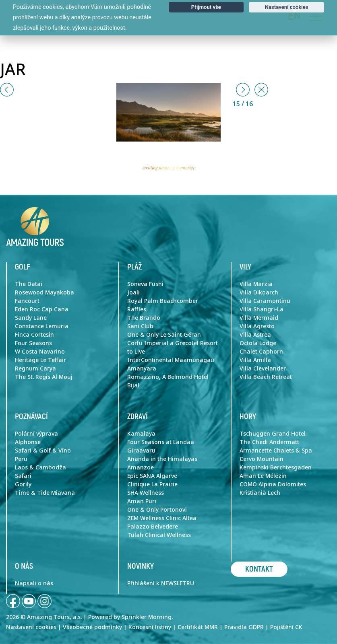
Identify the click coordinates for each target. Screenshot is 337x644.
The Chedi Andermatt (269, 442)
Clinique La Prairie (152, 484)
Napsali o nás (34, 583)
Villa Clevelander (263, 368)
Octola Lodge (258, 343)
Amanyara (142, 368)
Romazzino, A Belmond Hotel (168, 377)
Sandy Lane (31, 318)
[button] (7, 90)
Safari (23, 476)
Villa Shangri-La (262, 309)
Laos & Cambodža (40, 467)
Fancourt (27, 301)
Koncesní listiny (150, 627)
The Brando (144, 318)
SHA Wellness (146, 493)
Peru (21, 459)
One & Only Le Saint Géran (164, 335)
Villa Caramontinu (265, 301)
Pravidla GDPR (244, 627)
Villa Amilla (255, 360)
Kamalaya (141, 434)
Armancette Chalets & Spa (276, 451)
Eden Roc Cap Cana (42, 309)
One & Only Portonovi (157, 510)
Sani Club (140, 326)
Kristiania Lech (260, 493)
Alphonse (28, 442)
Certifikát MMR (198, 627)
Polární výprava (36, 434)
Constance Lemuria (42, 326)
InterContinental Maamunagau (171, 360)
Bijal (133, 385)
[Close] (261, 90)
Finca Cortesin (34, 335)
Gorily (23, 484)
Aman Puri (142, 501)
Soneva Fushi (145, 284)
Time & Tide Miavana (45, 493)
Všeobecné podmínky (92, 627)
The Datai (29, 284)
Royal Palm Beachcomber (163, 301)
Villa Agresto (257, 326)
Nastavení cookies (31, 627)
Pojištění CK (286, 627)
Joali (133, 292)
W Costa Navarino (40, 352)
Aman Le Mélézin (263, 476)
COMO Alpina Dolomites (273, 484)
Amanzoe (141, 467)
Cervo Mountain (262, 459)
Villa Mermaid (259, 318)
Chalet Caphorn (261, 352)
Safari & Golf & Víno (43, 451)
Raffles (137, 309)
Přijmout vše (206, 7)
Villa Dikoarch (259, 292)
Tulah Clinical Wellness (159, 535)
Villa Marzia (256, 284)
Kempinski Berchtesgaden (276, 467)
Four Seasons (33, 343)
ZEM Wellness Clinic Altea (162, 518)
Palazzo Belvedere (153, 527)
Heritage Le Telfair (40, 360)
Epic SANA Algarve (152, 476)
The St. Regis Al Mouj (44, 377)
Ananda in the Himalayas (162, 459)
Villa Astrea (255, 335)
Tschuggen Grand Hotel (273, 434)
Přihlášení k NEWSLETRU (161, 583)
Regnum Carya (35, 368)
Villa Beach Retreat (266, 377)
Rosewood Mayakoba (44, 292)
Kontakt (259, 569)
